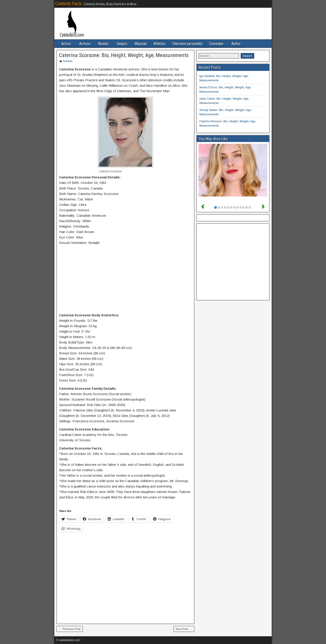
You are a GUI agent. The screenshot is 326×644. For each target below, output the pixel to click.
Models (103, 44)
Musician (141, 44)
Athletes (159, 44)
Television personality (187, 44)
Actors (66, 44)
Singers (122, 44)
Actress (85, 44)
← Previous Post (70, 629)
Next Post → (184, 629)
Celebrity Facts (68, 4)
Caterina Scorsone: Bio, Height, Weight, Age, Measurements (124, 55)
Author (236, 44)
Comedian (216, 44)
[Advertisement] (125, 280)
